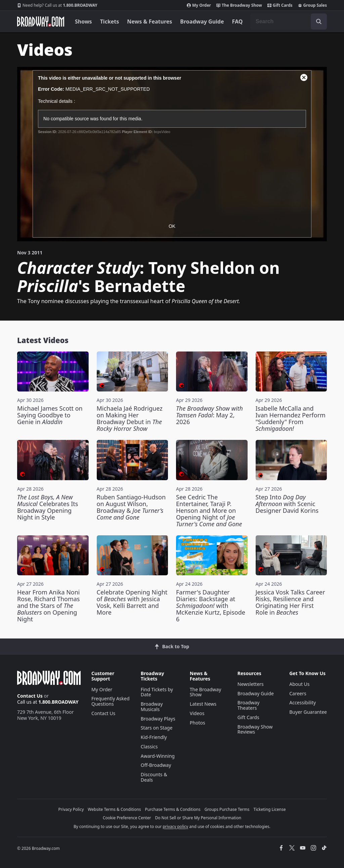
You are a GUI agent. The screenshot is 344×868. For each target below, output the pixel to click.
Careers (298, 693)
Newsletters (251, 684)
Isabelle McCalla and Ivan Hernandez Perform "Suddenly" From (291, 418)
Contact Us (30, 696)
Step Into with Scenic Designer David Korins (287, 504)
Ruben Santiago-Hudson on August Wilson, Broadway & (131, 507)
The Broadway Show (239, 5)
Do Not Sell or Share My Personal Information (198, 818)
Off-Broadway (156, 765)
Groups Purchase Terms (227, 809)
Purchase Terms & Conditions (173, 809)
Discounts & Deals (154, 777)
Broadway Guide (202, 22)
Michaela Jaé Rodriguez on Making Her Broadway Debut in (130, 418)
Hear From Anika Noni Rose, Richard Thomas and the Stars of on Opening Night (49, 606)
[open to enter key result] (319, 22)
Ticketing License (270, 809)
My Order (199, 5)
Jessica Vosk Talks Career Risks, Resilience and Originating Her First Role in (290, 602)
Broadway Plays (158, 719)
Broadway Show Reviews (255, 729)
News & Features (149, 22)
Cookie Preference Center (127, 818)
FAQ (238, 22)
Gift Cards (280, 5)
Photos (198, 723)
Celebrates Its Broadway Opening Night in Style (48, 507)
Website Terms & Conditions (114, 809)
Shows (83, 22)
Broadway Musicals (152, 707)
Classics (149, 747)
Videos (197, 713)
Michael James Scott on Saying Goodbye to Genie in (50, 415)
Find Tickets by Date (157, 692)
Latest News (203, 704)
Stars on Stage (157, 728)
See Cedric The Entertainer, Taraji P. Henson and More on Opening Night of (209, 510)
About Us (299, 684)
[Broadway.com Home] (41, 22)
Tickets (110, 22)
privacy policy (175, 826)
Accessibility (303, 702)
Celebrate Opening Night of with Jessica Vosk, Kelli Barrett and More (132, 602)
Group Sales (312, 5)
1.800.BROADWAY (57, 5)
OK (172, 226)
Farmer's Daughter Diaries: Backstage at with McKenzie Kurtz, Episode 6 (211, 606)
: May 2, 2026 (209, 415)
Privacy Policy (71, 809)
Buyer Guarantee (308, 712)
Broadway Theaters (249, 705)
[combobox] (289, 22)
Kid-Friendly (154, 737)
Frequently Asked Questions (111, 701)
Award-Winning (158, 756)
